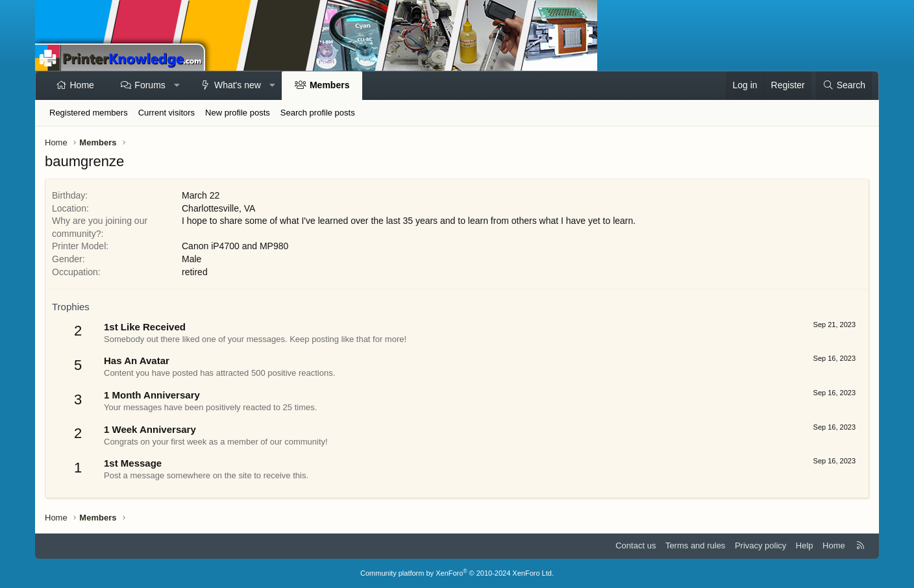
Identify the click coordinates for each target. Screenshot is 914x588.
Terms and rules (695, 545)
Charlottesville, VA (218, 208)
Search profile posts (318, 113)
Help (805, 545)
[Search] (844, 86)
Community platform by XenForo (457, 573)
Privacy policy (760, 545)
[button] (177, 86)
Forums (150, 85)
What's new (238, 85)
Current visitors (167, 113)
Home (82, 85)
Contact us (636, 545)
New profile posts (238, 113)
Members (329, 85)
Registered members (89, 113)
